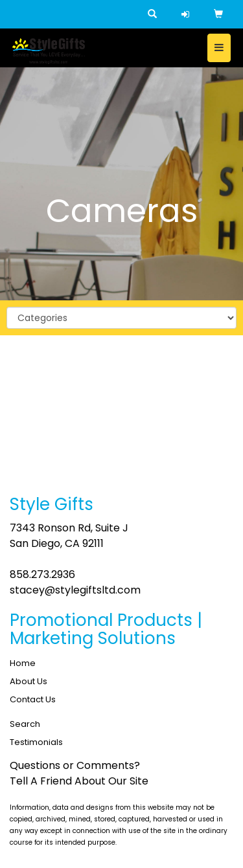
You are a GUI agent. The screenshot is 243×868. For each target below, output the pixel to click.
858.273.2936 (42, 574)
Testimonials (36, 742)
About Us (29, 681)
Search (25, 724)
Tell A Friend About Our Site (79, 781)
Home (23, 663)
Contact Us (33, 699)
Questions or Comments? (75, 765)
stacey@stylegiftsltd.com (75, 590)
